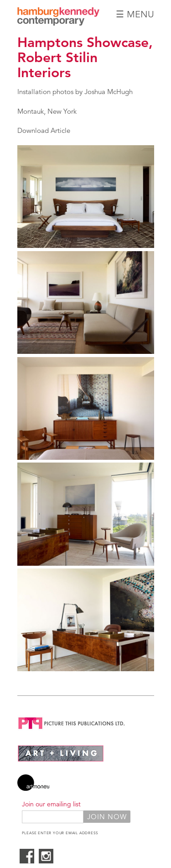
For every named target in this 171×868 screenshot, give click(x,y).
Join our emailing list (51, 804)
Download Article (44, 130)
